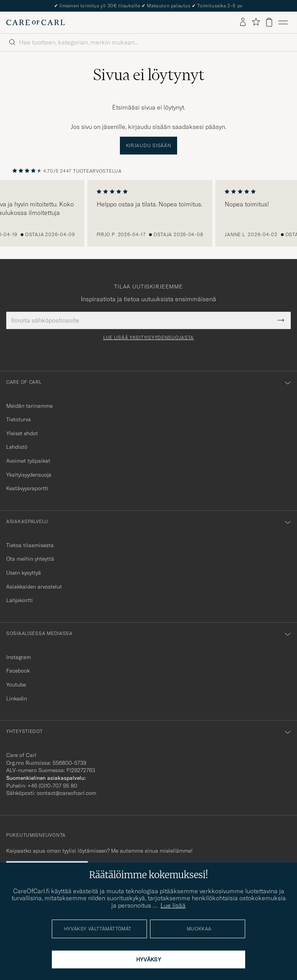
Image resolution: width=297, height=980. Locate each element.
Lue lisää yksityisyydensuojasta (148, 338)
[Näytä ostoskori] (269, 22)
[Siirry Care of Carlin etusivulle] (36, 22)
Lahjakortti (20, 600)
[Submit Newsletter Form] (281, 320)
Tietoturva (19, 419)
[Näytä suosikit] (256, 22)
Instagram (19, 657)
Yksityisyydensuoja (29, 475)
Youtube (16, 685)
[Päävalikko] (283, 22)
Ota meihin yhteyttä (30, 559)
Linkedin (17, 699)
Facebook (18, 671)
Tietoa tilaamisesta (30, 545)
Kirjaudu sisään (149, 145)
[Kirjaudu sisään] (243, 22)
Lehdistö (17, 447)
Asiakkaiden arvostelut (34, 587)
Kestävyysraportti (27, 488)
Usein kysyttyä (24, 573)
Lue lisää (173, 905)
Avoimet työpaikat (28, 461)
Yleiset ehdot (22, 433)
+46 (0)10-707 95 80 (52, 786)
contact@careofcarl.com (67, 793)
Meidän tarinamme (29, 406)
